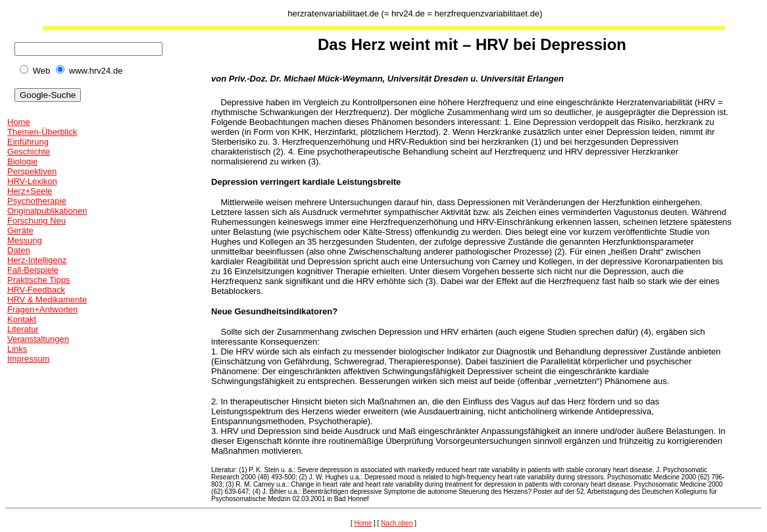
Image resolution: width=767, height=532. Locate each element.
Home (19, 122)
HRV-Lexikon (32, 181)
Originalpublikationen (47, 211)
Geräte (20, 230)
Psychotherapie (37, 201)
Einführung (28, 142)
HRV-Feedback (36, 290)
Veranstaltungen (38, 339)
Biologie (22, 161)
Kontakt (22, 319)
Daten (19, 250)
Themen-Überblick (42, 132)
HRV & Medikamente (47, 300)
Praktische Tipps (38, 280)
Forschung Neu (37, 221)
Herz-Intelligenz (37, 260)
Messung (25, 240)
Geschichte (29, 152)
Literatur (23, 329)
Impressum (28, 359)
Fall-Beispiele (33, 270)
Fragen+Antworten (42, 309)
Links (17, 349)
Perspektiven (32, 171)
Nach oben (397, 523)
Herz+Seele (30, 191)
